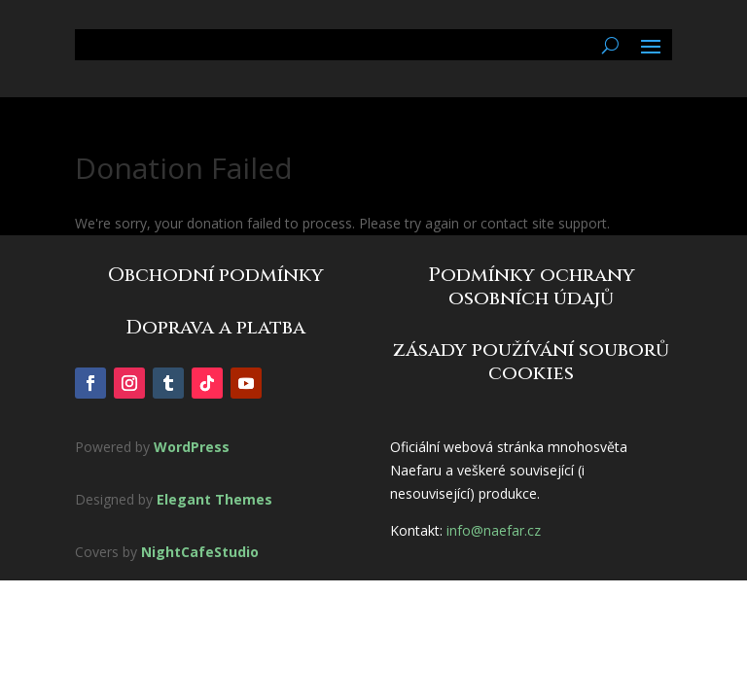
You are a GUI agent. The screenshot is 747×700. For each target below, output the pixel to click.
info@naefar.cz (494, 530)
